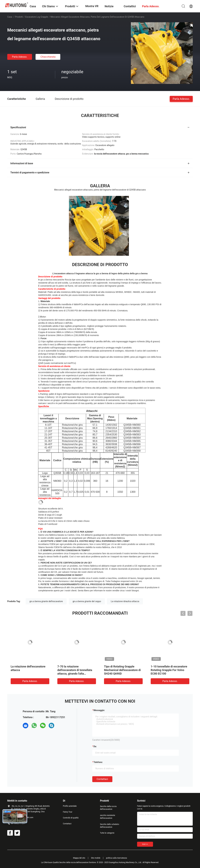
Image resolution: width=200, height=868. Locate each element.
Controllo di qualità (71, 818)
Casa (10, 17)
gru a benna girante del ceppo (87, 601)
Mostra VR (92, 6)
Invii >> (145, 844)
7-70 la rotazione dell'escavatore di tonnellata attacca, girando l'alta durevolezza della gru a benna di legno (76, 674)
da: (95, 746)
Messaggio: (99, 710)
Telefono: (98, 762)
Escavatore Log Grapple (37, 17)
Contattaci (102, 779)
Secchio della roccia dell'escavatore (108, 808)
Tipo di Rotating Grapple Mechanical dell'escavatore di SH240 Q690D (122, 670)
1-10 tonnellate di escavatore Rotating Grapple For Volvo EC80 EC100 (169, 670)
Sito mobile (96, 858)
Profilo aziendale (70, 806)
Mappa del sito (79, 858)
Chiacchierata (48, 57)
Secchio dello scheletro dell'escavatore (110, 826)
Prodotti (19, 17)
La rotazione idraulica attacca (125, 601)
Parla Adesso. (20, 57)
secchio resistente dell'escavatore (107, 817)
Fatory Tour (68, 812)
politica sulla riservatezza (116, 858)
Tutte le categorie (107, 833)
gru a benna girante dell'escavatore (46, 601)
